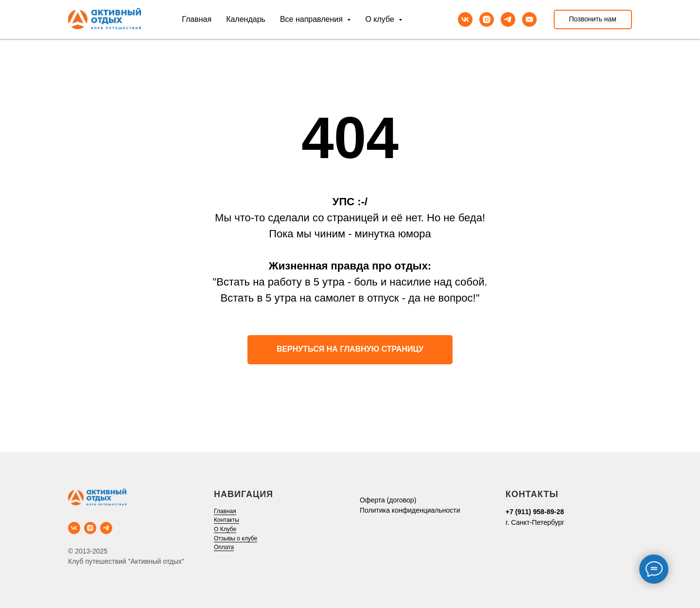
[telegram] (508, 19)
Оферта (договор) (388, 500)
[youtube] (529, 19)
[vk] (465, 19)
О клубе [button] (381, 19)
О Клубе (225, 529)
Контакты (227, 520)
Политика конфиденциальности (410, 510)
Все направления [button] (312, 19)
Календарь (246, 19)
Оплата (224, 547)
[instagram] (487, 19)
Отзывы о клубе (236, 538)
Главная (197, 19)
